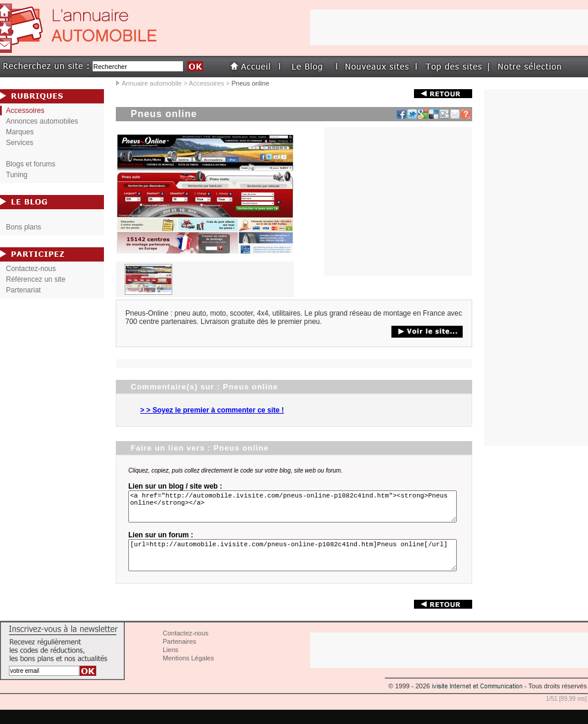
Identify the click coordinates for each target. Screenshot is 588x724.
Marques (20, 132)
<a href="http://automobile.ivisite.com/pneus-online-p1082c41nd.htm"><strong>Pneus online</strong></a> (295, 510)
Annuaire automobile (152, 83)
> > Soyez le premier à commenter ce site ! (212, 410)
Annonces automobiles (42, 121)
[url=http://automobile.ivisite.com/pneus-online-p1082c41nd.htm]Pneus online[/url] (295, 566)
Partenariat (23, 290)
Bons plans (23, 227)
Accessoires (206, 83)
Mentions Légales (188, 672)
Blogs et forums (31, 164)
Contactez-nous (31, 269)
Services (20, 143)
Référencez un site (36, 279)
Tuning (17, 175)
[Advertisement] (536, 267)
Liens (170, 664)
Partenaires (179, 656)
